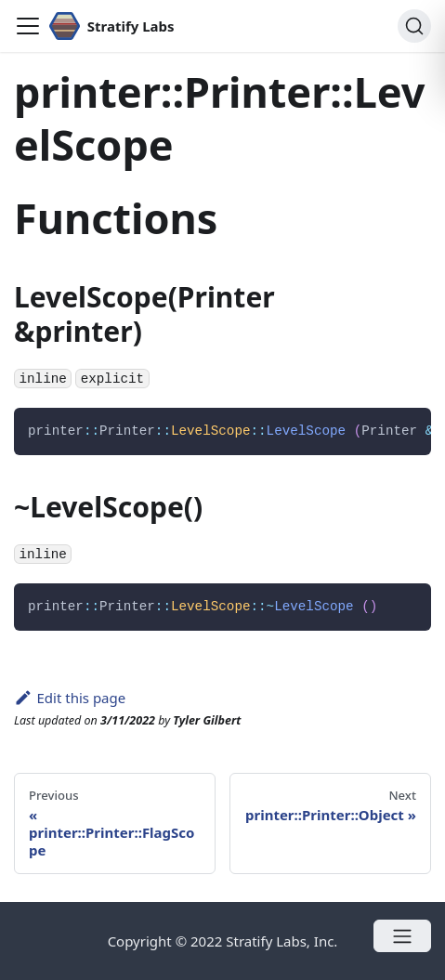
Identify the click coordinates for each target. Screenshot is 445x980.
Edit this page (70, 698)
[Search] (414, 26)
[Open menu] (402, 936)
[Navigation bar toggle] (28, 26)
